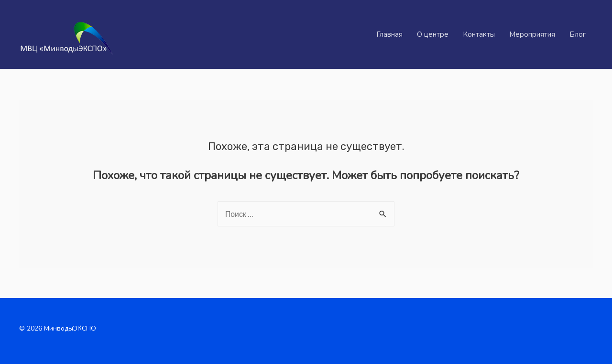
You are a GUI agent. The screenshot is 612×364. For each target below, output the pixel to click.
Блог (578, 34)
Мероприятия (532, 34)
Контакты (479, 34)
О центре (433, 34)
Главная (389, 34)
